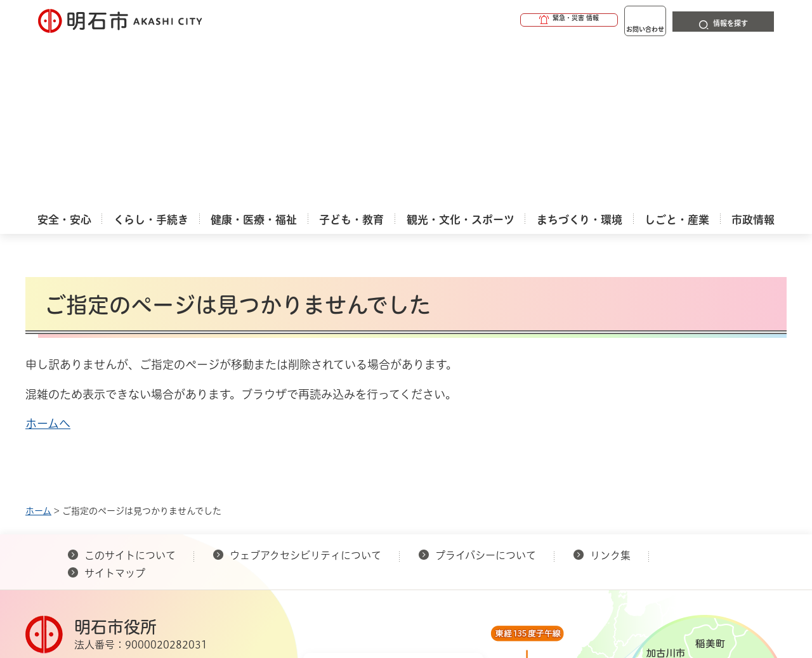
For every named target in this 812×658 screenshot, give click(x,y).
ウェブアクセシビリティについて (305, 389)
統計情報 (444, 595)
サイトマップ (115, 406)
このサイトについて (130, 389)
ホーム (38, 344)
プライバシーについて (486, 389)
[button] (520, 20)
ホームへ (48, 257)
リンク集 (610, 389)
